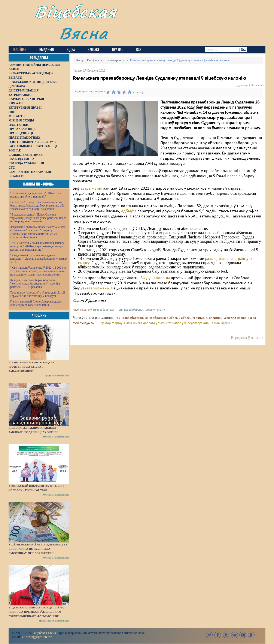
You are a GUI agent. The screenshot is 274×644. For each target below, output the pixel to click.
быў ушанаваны (155, 278)
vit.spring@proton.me (37, 637)
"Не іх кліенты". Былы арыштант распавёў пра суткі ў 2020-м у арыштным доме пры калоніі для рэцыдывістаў (37, 246)
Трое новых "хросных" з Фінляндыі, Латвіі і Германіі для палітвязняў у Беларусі (38, 294)
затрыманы (91, 189)
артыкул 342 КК (156, 310)
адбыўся (129, 211)
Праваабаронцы (103, 310)
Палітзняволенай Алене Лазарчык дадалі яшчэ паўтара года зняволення (36, 303)
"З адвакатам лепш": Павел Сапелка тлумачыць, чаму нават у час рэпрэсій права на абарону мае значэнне (38, 218)
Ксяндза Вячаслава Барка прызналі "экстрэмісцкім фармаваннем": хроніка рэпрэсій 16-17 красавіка (35, 284)
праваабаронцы (134, 310)
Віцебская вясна (44, 633)
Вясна (84, 33)
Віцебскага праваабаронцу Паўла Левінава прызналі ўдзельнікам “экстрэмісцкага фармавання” (36, 612)
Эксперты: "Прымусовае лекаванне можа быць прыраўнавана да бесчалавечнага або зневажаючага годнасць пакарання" (37, 206)
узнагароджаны (95, 288)
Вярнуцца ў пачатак (247, 338)
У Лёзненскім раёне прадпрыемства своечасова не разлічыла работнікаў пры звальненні (38, 549)
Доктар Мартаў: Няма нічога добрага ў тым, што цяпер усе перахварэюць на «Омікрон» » (167, 323)
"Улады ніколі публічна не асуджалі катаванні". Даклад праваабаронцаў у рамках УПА (39, 259)
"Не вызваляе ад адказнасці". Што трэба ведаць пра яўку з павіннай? (36, 195)
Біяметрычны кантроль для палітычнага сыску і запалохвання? (31, 367)
